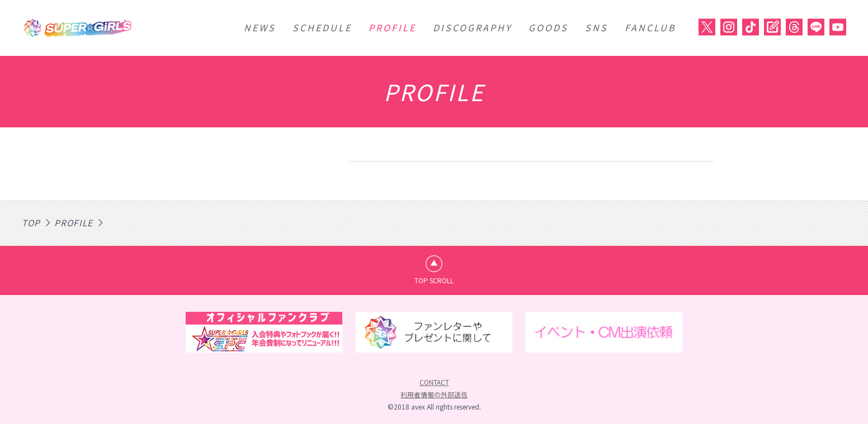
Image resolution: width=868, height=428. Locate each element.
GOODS (548, 27)
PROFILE (392, 27)
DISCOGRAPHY (472, 27)
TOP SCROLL (434, 282)
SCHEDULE (322, 27)
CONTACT (434, 386)
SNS (596, 27)
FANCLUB (650, 27)
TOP (32, 222)
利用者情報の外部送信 (434, 398)
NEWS (260, 27)
